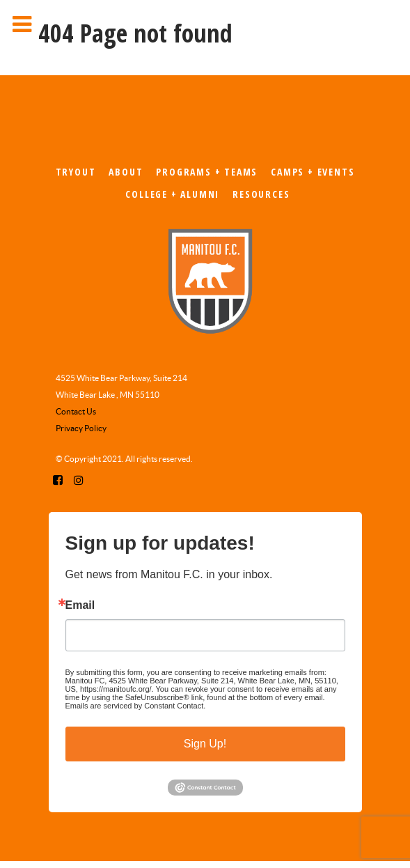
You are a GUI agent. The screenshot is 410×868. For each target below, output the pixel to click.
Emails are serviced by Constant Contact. (136, 706)
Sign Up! (205, 744)
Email (80, 605)
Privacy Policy (81, 428)
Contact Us (76, 411)
